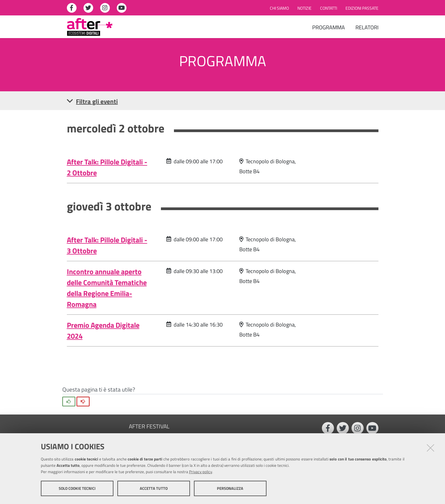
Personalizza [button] (230, 488)
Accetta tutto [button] (154, 488)
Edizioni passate (362, 8)
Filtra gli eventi (92, 101)
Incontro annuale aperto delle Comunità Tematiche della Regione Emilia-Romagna (107, 288)
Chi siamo (279, 8)
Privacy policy (201, 472)
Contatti (329, 8)
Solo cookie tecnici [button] (77, 488)
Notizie (304, 8)
